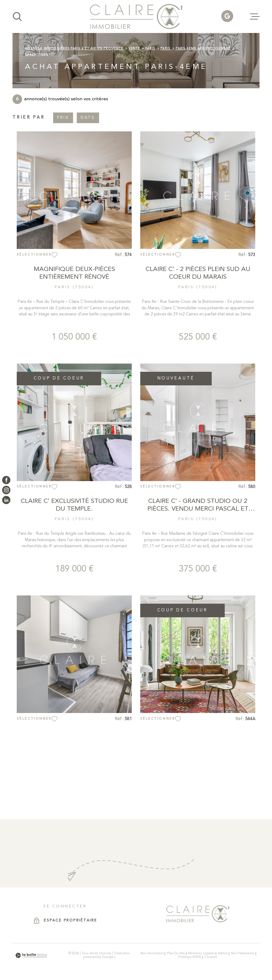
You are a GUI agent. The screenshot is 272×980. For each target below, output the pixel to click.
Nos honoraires (152, 953)
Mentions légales (201, 953)
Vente (134, 49)
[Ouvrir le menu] (255, 16)
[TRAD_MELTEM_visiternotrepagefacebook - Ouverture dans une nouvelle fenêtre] (6, 480)
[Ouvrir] (17, 16)
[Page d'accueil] (136, 16)
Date (88, 118)
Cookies (211, 957)
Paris (150, 49)
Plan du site (176, 953)
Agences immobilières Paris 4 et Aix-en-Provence (74, 49)
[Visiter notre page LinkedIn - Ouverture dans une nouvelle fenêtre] (6, 500)
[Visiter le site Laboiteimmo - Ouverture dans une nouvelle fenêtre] (31, 955)
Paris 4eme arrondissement (203, 49)
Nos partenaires (243, 953)
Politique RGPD (190, 957)
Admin (223, 953)
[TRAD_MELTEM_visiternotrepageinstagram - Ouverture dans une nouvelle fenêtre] (6, 490)
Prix (63, 118)
